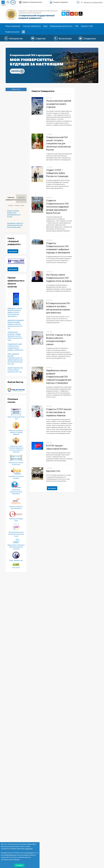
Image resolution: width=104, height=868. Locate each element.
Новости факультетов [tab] (21, 489)
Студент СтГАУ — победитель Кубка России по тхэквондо (57, 173)
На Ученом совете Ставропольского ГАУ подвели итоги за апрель (59, 278)
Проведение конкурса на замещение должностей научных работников (15, 516)
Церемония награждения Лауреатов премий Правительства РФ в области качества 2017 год (16, 615)
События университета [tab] (11, 489)
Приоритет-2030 (87, 26)
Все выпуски (13, 542)
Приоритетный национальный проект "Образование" (16, 782)
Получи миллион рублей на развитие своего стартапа (59, 104)
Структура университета (32, 26)
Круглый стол (53, 471)
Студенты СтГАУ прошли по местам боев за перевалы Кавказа (59, 412)
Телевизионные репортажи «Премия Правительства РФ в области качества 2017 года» (15, 627)
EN (82, 2)
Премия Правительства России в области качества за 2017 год (15, 660)
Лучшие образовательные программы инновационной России (16, 825)
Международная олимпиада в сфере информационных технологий (16, 837)
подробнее (29, 849)
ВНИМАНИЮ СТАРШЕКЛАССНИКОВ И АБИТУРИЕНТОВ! (19, 384)
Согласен (19, 865)
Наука (45, 26)
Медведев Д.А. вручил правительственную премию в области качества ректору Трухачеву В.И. (15, 603)
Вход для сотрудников (61, 2)
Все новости (52, 488)
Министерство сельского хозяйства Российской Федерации (16, 723)
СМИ (77, 26)
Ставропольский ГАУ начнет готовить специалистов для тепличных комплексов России (58, 144)
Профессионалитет (12, 32)
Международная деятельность (61, 26)
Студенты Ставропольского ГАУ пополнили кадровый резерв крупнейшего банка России (57, 207)
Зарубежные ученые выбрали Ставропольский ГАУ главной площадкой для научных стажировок (59, 377)
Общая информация (13, 26)
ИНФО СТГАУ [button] (16, 89)
